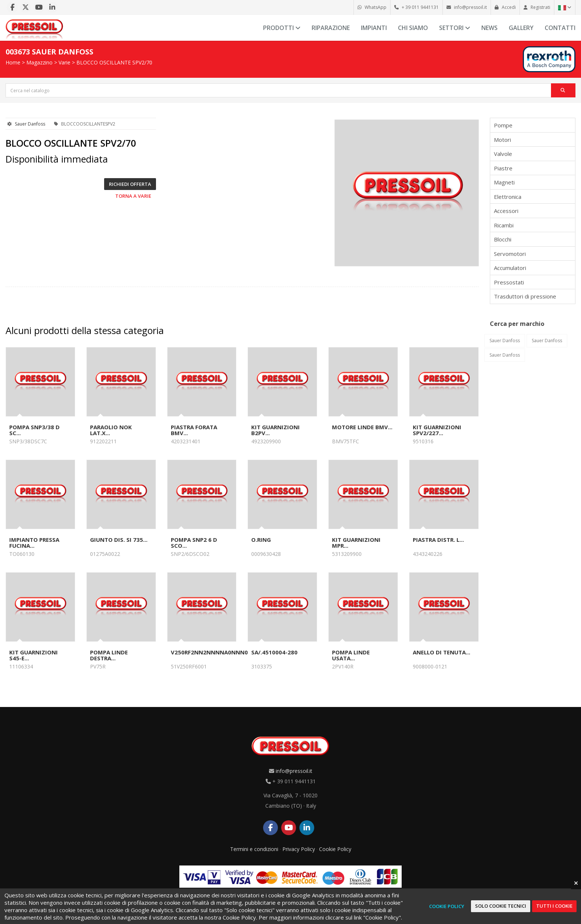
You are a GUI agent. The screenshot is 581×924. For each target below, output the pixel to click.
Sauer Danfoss (30, 124)
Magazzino (39, 62)
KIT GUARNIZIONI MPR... (356, 543)
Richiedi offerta (130, 184)
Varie (64, 62)
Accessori (506, 211)
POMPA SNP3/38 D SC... (34, 430)
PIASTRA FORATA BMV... (194, 430)
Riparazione (331, 28)
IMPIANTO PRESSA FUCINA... (34, 543)
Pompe (503, 125)
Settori (455, 28)
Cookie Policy (335, 849)
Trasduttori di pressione (525, 296)
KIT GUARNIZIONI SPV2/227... (437, 430)
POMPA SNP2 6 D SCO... (194, 543)
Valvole (503, 154)
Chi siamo (413, 28)
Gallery (521, 28)
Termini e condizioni (254, 849)
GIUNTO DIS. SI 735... (119, 540)
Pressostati (509, 282)
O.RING (261, 540)
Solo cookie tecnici (501, 906)
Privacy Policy (299, 849)
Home (13, 62)
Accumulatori (510, 268)
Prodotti (282, 28)
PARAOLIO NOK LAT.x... (111, 430)
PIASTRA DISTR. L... (438, 540)
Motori (502, 140)
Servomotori (510, 254)
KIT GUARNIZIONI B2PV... (275, 430)
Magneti (504, 182)
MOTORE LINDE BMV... (362, 427)
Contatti (560, 28)
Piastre (503, 168)
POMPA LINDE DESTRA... (109, 655)
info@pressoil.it (294, 771)
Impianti (374, 28)
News (489, 28)
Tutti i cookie (554, 906)
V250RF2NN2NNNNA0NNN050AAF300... (225, 652)
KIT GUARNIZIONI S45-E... (34, 655)
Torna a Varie (133, 196)
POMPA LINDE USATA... (351, 655)
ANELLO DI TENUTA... (441, 652)
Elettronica (508, 197)
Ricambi (504, 225)
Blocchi (503, 239)
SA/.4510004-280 (274, 652)
